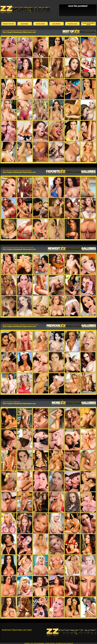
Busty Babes (25, 24)
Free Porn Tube (72, 24)
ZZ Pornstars (40, 643)
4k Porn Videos (40, 24)
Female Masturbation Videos (88, 24)
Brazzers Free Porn (9, 24)
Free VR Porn (56, 24)
